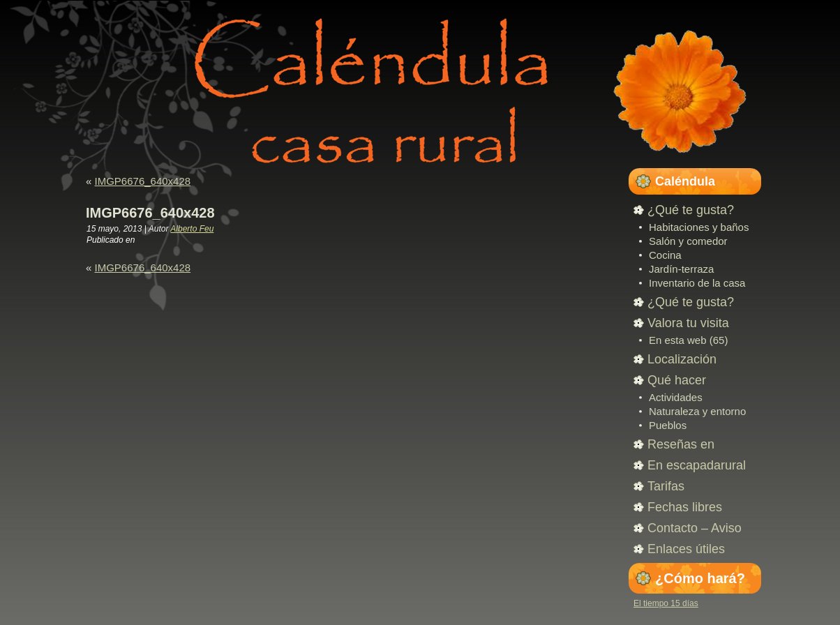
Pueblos (668, 425)
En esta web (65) (688, 340)
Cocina (665, 255)
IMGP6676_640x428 (143, 181)
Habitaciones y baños (699, 227)
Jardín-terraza (681, 269)
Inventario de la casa (697, 283)
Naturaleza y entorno (697, 411)
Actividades (676, 397)
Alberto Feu (192, 229)
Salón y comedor (688, 241)
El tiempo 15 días (666, 603)
